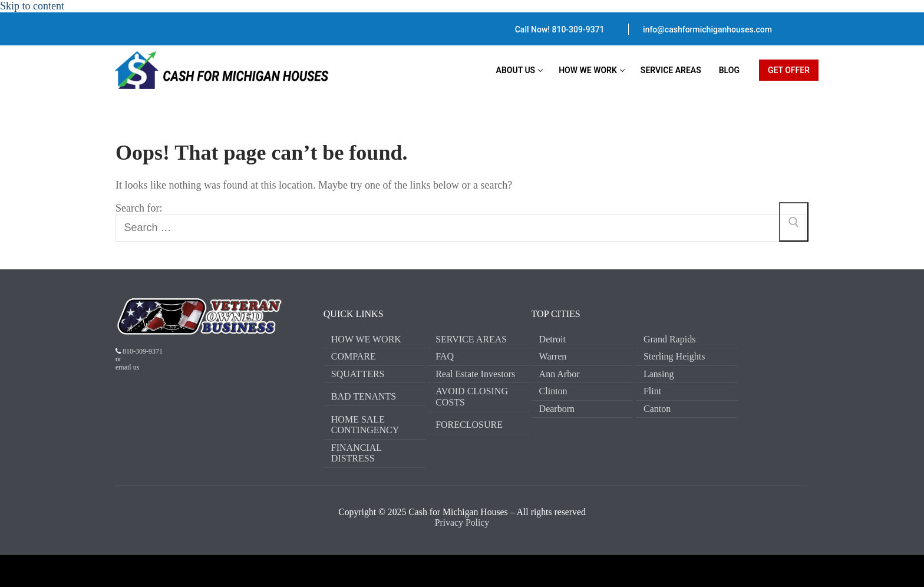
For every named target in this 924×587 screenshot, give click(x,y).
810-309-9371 (142, 351)
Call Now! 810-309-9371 (560, 29)
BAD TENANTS (364, 396)
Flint (652, 391)
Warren (553, 356)
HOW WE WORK (366, 339)
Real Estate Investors (475, 374)
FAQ (445, 356)
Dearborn (557, 409)
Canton (657, 409)
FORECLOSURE (469, 425)
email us (127, 367)
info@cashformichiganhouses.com (707, 29)
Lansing (659, 374)
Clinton (553, 391)
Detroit (552, 339)
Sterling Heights (674, 356)
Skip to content (32, 6)
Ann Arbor (560, 374)
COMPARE (354, 356)
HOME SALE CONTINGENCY (365, 425)
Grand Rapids (669, 339)
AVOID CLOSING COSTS (472, 396)
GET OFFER (789, 70)
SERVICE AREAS (471, 339)
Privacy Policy (462, 522)
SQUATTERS (358, 374)
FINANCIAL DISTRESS (357, 453)
